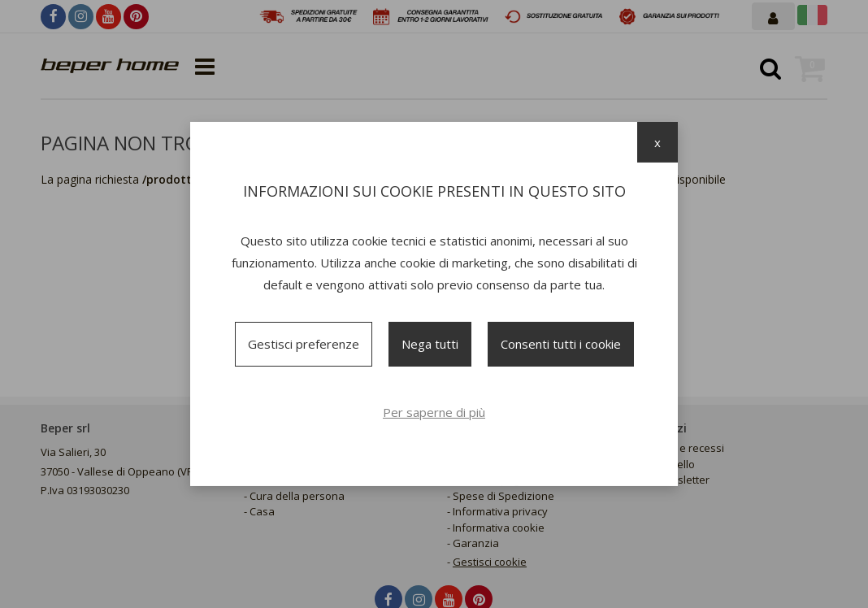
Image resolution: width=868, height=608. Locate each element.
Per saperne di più (434, 412)
